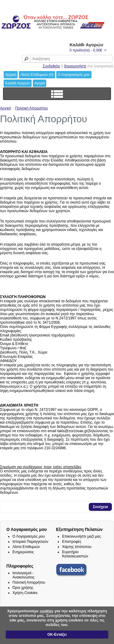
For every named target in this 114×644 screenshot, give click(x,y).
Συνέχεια (100, 507)
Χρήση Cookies (25, 593)
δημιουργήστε (75, 66)
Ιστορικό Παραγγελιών (30, 542)
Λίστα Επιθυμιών (26, 547)
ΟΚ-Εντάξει (57, 635)
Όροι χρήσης (23, 588)
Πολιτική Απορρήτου (31, 108)
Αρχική (5, 108)
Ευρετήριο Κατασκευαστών (75, 554)
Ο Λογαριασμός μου (29, 536)
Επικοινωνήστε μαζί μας (81, 536)
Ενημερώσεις (23, 552)
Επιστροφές (72, 542)
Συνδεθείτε (52, 66)
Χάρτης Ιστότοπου (77, 547)
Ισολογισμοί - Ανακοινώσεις (24, 575)
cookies (47, 611)
